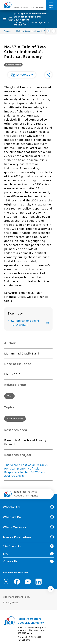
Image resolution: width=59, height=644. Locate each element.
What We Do (12, 517)
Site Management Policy (17, 597)
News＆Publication (17, 537)
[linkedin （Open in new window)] (39, 582)
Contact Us (10, 561)
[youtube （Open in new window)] (28, 582)
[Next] (54, 31)
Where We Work (15, 527)
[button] (22, 75)
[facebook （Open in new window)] (17, 582)
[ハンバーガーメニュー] (51, 4)
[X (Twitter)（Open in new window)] (6, 582)
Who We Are (12, 507)
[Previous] (49, 31)
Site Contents (12, 546)
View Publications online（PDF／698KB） (28, 323)
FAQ (6, 554)
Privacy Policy (11, 603)
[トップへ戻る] (51, 589)
